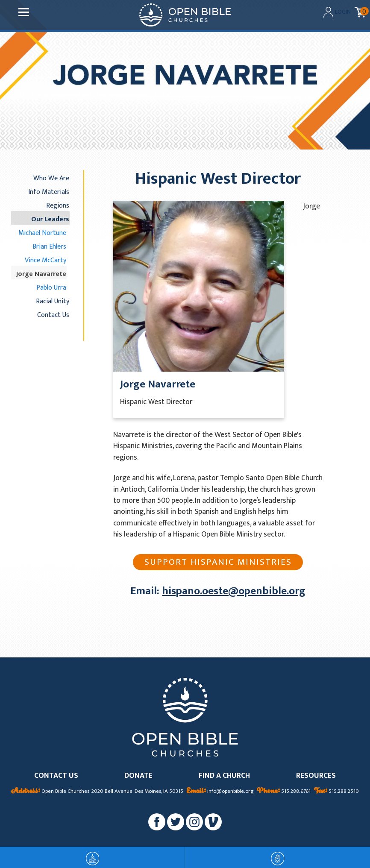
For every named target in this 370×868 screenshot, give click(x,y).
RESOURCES (316, 776)
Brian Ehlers (49, 246)
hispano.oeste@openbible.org (234, 591)
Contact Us (53, 315)
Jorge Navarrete (41, 274)
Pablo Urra (51, 287)
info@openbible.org (220, 792)
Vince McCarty (46, 260)
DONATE (138, 776)
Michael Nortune (42, 233)
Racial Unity (53, 301)
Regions (58, 205)
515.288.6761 (284, 792)
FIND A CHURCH (224, 776)
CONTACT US (56, 776)
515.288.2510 (336, 792)
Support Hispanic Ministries (218, 562)
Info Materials (49, 192)
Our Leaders (50, 219)
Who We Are (51, 178)
